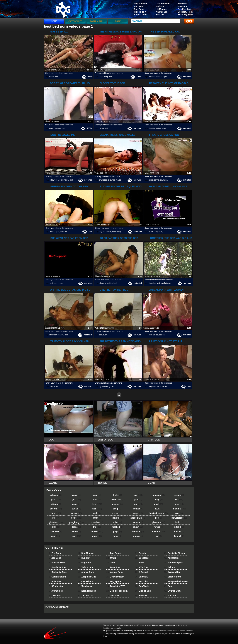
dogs (101, 77)
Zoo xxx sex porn (117, 591)
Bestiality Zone (185, 15)
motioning (106, 386)
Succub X (142, 581)
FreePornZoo (184, 9)
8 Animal (141, 572)
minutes (159, 77)
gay (138, 500)
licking (117, 518)
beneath (63, 232)
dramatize (103, 180)
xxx (138, 495)
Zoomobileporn (173, 563)
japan (97, 495)
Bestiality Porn (185, 12)
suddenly (53, 335)
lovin (179, 522)
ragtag (158, 128)
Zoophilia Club (87, 577)
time (56, 513)
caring (157, 180)
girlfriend (56, 522)
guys (138, 513)
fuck (97, 509)
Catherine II (85, 581)
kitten (76, 531)
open (57, 232)
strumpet (164, 180)
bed (56, 77)
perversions (179, 518)
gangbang (76, 522)
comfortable (166, 283)
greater (58, 128)
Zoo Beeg (142, 558)
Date (118, 21)
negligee (152, 386)
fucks (76, 504)
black (159, 386)
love (179, 513)
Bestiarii (160, 15)
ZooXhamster (115, 577)
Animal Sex (162, 12)
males (118, 180)
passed (152, 77)
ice (158, 536)
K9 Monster (162, 9)
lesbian (118, 504)
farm (179, 504)
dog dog (63, 10)
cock (76, 518)
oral (56, 527)
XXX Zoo (141, 567)
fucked (155, 335)
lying (106, 77)
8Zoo (139, 563)
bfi (56, 518)
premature (58, 283)
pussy (118, 513)
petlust (138, 509)
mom (151, 232)
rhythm (102, 232)
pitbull (179, 527)
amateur (159, 531)
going (164, 128)
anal (159, 504)
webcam (56, 495)
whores (76, 513)
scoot (56, 386)
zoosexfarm (138, 518)
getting (162, 335)
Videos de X (140, 12)
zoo (56, 536)
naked (164, 386)
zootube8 (97, 522)
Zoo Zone (183, 6)
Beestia (141, 553)
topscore (159, 495)
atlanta (138, 522)
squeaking (116, 232)
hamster (138, 531)
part (56, 500)
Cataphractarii (163, 4)
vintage (138, 536)
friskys (179, 531)
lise (159, 518)
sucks (76, 509)
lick (179, 500)
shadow (103, 283)
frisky (117, 495)
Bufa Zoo (161, 6)
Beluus (169, 567)
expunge (112, 180)
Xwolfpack (85, 586)
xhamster (56, 531)
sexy (76, 536)
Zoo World (142, 586)
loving (156, 232)
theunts (152, 128)
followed (53, 180)
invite (52, 232)
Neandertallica (87, 591)
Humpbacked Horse (176, 581)
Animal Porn (140, 15)
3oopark (141, 596)
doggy (52, 128)
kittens (56, 504)
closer (101, 128)
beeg (117, 509)
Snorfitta (141, 577)
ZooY (111, 563)
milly (159, 500)
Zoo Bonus (114, 553)
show (138, 527)
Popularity (97, 21)
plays (118, 531)
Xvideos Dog (172, 572)
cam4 (97, 518)
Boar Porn (113, 567)
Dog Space (114, 581)
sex (138, 504)
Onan (168, 586)
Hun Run (138, 6)
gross (151, 180)
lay (100, 386)
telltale (109, 232)
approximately (63, 180)
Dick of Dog (143, 591)
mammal (179, 509)
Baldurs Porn (172, 577)
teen (97, 504)
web (97, 513)
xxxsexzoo (117, 500)
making (110, 283)
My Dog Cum (172, 591)
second (56, 509)
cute (97, 500)
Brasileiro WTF (116, 586)
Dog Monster (141, 4)
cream (179, 495)
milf (161, 232)
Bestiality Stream (174, 553)
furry (118, 536)
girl (76, 500)
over (105, 335)
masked (117, 527)
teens (76, 527)
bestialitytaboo (159, 513)
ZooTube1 (171, 596)
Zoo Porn (182, 4)
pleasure (159, 522)
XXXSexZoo (86, 596)
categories (75, 21)
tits (97, 527)
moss (52, 77)
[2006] (159, 509)
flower (159, 527)
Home (54, 21)
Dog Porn (139, 9)
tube (117, 522)
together (152, 283)
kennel (179, 536)
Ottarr (111, 558)
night (165, 77)
